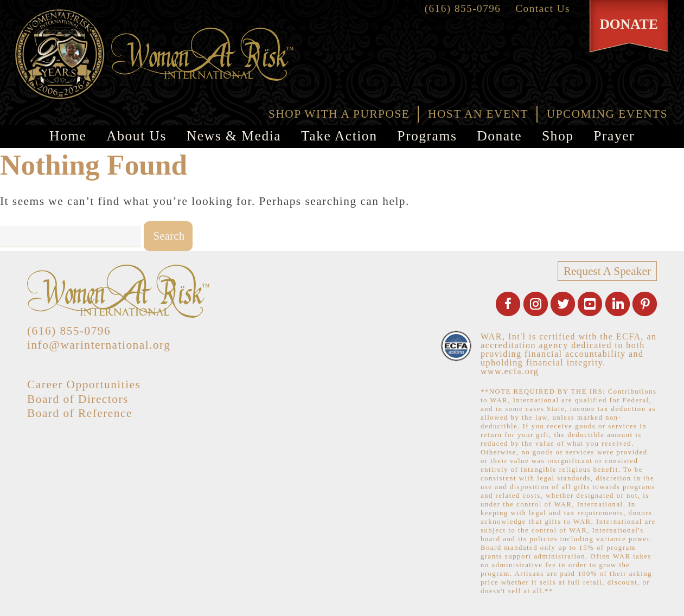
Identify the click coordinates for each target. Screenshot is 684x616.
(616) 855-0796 (463, 8)
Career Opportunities (84, 384)
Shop (558, 136)
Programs (427, 136)
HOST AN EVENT (478, 114)
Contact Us (543, 8)
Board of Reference (80, 413)
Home (68, 136)
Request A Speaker (607, 271)
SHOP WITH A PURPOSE (339, 114)
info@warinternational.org (99, 345)
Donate (499, 136)
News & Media (234, 136)
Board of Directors (78, 399)
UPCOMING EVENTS (607, 114)
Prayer (614, 136)
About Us (136, 136)
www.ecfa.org (510, 371)
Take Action (339, 136)
